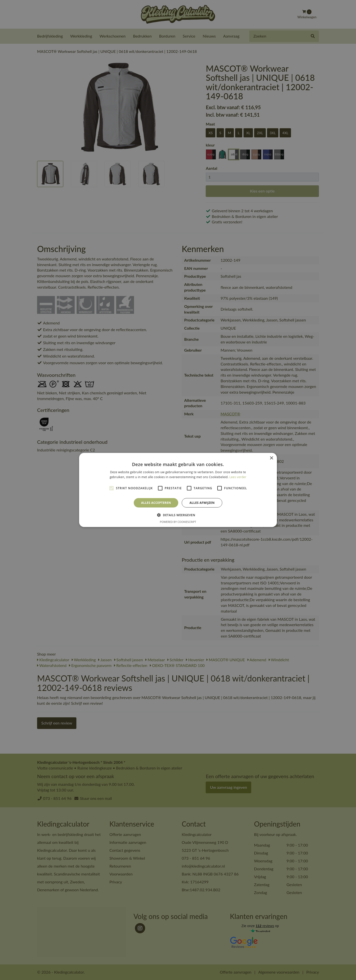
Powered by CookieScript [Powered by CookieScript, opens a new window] (178, 522)
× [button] (271, 458)
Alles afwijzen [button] (202, 503)
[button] (178, 515)
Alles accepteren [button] (156, 503)
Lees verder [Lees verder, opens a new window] (238, 477)
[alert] (178, 490)
